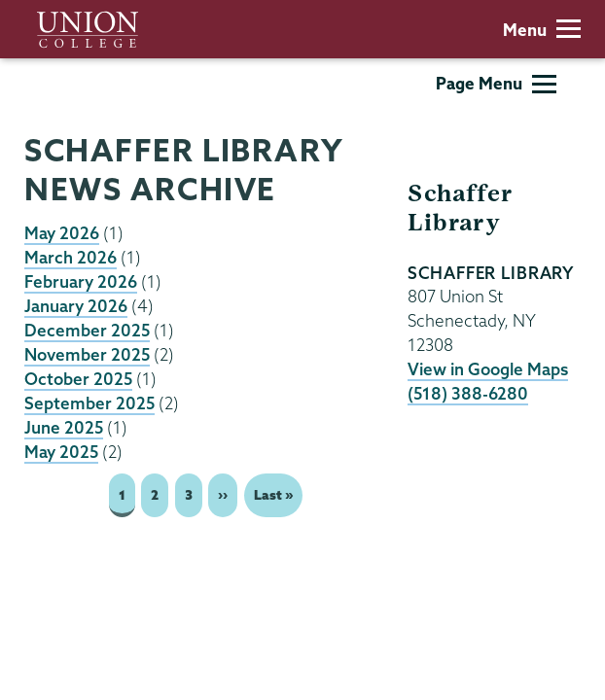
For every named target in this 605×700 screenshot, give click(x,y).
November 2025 (87, 354)
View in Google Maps (488, 369)
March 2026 (71, 257)
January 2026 (76, 306)
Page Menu (496, 83)
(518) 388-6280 (468, 393)
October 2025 (78, 379)
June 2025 (64, 427)
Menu (542, 30)
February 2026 (81, 281)
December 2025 (87, 330)
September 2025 (89, 403)
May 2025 (61, 452)
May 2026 (62, 233)
